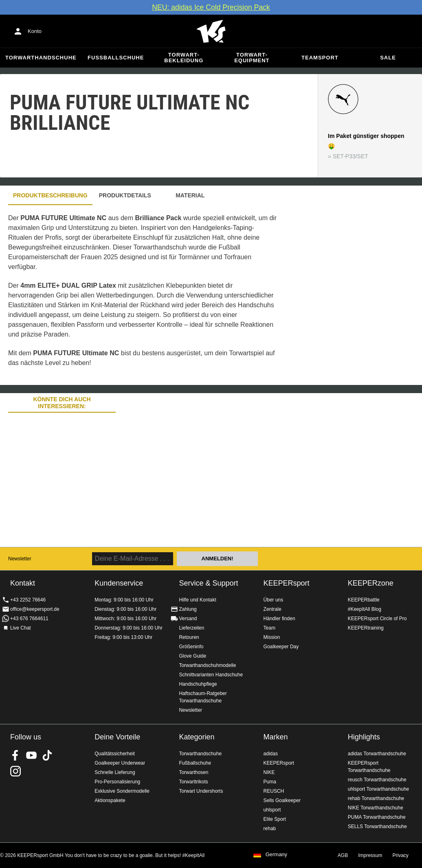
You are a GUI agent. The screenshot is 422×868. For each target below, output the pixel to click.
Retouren (189, 637)
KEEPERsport (287, 583)
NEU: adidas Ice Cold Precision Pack (211, 7)
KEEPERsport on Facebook (15, 755)
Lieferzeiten (191, 628)
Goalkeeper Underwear (120, 763)
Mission (272, 637)
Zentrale (273, 609)
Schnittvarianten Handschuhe (211, 675)
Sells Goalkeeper (282, 800)
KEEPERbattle (364, 600)
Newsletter (20, 559)
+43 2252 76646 (28, 600)
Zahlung (188, 609)
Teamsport (320, 58)
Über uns (274, 600)
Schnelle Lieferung (115, 772)
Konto (35, 31)
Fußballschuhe (116, 58)
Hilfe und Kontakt (197, 600)
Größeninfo (191, 647)
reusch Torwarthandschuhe (377, 780)
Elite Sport (275, 819)
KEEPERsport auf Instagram (15, 771)
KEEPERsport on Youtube (31, 755)
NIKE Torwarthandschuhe (376, 808)
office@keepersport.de (35, 609)
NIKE (269, 772)
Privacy (401, 855)
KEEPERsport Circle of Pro (377, 619)
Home (211, 31)
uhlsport (272, 810)
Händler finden (279, 619)
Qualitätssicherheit (115, 754)
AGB (343, 855)
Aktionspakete (110, 800)
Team (269, 628)
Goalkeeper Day (281, 647)
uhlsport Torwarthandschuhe (379, 789)
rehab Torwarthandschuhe (376, 798)
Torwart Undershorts (201, 791)
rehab (270, 829)
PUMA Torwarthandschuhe (377, 817)
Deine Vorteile (117, 737)
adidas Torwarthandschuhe (377, 754)
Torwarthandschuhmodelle (207, 665)
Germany (276, 855)
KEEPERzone (371, 583)
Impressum (370, 855)
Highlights (364, 737)
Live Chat (21, 628)
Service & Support (208, 583)
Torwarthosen (193, 772)
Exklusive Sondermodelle (122, 791)
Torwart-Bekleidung (184, 58)
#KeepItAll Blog (365, 609)
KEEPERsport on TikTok (47, 755)
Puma (270, 782)
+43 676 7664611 (29, 619)
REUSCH (274, 791)
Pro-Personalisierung (117, 782)
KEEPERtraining (366, 628)
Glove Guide (192, 656)
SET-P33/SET (351, 156)
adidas (271, 754)
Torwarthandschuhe (41, 58)
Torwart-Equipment (252, 58)
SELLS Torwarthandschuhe (377, 826)
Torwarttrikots (193, 782)
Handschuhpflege (198, 684)
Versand (188, 619)
